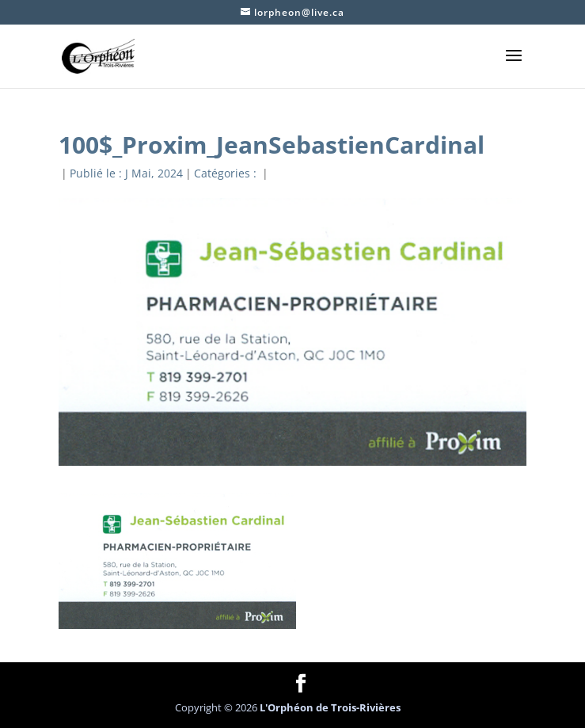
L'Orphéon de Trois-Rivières (330, 707)
